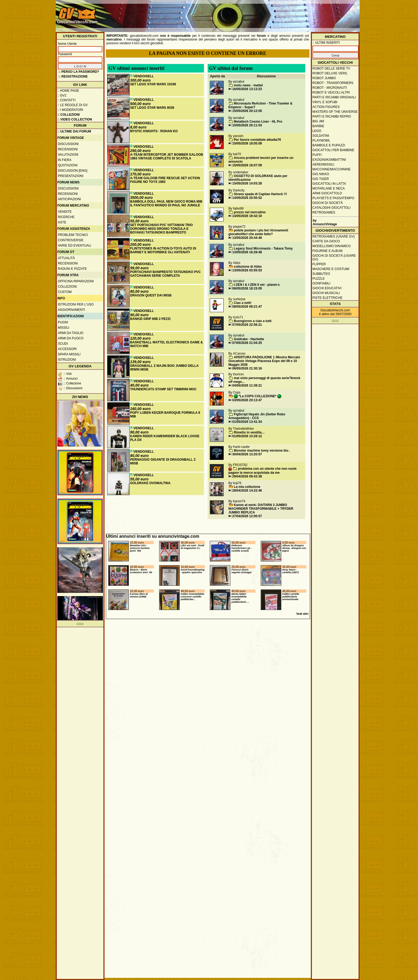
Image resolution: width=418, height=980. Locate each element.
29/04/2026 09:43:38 (247, 476)
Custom (65, 292)
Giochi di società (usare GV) (334, 258)
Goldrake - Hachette (249, 339)
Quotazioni (68, 165)
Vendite (65, 212)
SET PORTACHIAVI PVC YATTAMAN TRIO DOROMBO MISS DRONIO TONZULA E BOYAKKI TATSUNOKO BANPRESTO (161, 229)
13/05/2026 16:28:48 (247, 252)
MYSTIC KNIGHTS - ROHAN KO (154, 131)
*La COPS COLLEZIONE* (258, 396)
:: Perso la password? (79, 72)
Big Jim (318, 121)
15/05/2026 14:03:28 (247, 183)
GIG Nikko (321, 174)
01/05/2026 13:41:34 (247, 422)
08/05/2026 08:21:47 (247, 307)
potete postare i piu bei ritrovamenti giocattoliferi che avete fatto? (258, 232)
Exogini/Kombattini (329, 160)
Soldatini (321, 136)
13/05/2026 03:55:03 (247, 270)
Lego (317, 131)
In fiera (65, 160)
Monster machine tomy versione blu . (262, 451)
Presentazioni (71, 176)
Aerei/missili (323, 164)
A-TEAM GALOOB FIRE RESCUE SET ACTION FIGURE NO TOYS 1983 (165, 180)
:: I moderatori (70, 110)
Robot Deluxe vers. (330, 73)
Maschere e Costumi (331, 269)
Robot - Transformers (333, 83)
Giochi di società (328, 203)
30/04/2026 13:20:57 (247, 454)
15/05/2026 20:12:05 (247, 111)
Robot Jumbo (324, 78)
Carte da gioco (326, 241)
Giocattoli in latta (329, 184)
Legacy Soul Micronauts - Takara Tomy (263, 248)
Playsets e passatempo (333, 198)
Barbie (318, 126)
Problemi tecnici (73, 235)
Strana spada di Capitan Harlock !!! (260, 194)
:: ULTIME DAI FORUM (74, 131)
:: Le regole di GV (73, 105)
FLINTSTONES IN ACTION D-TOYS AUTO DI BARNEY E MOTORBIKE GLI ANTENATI (163, 250)
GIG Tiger (321, 179)
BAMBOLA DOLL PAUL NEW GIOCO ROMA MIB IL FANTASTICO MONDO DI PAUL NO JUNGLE (166, 203)
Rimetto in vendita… (249, 432)
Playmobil (321, 140)
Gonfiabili (321, 283)
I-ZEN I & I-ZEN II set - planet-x (257, 285)
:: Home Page (68, 91)
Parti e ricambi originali (334, 97)
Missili (64, 328)
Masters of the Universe (335, 112)
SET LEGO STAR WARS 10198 (153, 84)
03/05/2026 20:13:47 (247, 400)
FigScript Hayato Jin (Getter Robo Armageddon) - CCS (257, 416)
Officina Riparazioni (76, 281)
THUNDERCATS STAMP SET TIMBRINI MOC (163, 389)
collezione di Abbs (248, 267)
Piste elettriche (327, 298)
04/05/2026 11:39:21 (247, 385)
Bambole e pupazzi (329, 145)
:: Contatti (66, 100)
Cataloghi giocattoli (331, 208)
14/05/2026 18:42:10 (247, 216)
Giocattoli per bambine (333, 150)
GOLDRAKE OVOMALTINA (150, 483)
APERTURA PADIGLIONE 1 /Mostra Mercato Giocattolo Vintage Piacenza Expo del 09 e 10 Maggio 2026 (264, 361)
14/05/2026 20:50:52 (247, 198)
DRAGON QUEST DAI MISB (151, 295)
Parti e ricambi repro (332, 117)
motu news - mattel (248, 85)
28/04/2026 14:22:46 (247, 491)
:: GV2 (62, 95)
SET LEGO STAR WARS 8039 (152, 108)
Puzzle (319, 279)
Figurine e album (327, 251)
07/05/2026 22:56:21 (247, 325)
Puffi (317, 155)
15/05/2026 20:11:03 (247, 125)
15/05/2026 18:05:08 (247, 143)
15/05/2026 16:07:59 (247, 165)
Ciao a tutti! (243, 303)
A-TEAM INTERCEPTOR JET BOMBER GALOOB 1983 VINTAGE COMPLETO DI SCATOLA (167, 156)
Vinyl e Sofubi (325, 102)
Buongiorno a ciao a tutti (253, 321)
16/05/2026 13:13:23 (247, 89)
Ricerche (66, 217)
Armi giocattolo (327, 193)
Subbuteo (321, 274)
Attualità (66, 258)
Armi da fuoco (71, 338)
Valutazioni (68, 155)
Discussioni (68, 144)
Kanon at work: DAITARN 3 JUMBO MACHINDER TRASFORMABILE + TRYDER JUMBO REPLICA (261, 509)
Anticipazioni (69, 199)
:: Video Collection (75, 119)
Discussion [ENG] (73, 171)
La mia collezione (247, 487)
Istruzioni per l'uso (76, 304)
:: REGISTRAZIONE (73, 77)
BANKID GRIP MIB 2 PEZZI (150, 319)
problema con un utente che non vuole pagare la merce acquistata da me (263, 471)
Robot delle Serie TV (331, 69)
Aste (62, 222)
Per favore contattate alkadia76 (257, 140)
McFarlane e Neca (329, 188)
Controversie (71, 240)
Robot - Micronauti (330, 88)
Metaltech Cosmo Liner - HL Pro (258, 122)
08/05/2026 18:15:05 (247, 288)
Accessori (67, 349)
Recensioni (68, 149)
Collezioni (67, 287)
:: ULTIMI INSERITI (326, 43)
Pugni (63, 322)
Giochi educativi (327, 288)
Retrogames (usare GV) (334, 236)
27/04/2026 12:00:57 (247, 516)
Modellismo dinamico (331, 246)
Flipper (319, 264)
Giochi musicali (326, 293)
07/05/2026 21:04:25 (247, 343)
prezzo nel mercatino (250, 212)
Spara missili (69, 354)
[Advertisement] (261, 13)
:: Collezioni (69, 115)
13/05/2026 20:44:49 (247, 238)
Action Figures (326, 107)
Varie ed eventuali (75, 246)
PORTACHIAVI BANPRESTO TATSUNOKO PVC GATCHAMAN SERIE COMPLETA (165, 274)
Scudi (63, 344)
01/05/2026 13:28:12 (247, 436)
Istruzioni (67, 360)
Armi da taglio (71, 333)
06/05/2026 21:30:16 (247, 368)
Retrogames (324, 212)
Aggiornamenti (71, 310)
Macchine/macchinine (331, 169)
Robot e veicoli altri (331, 93)
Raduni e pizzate (72, 269)
